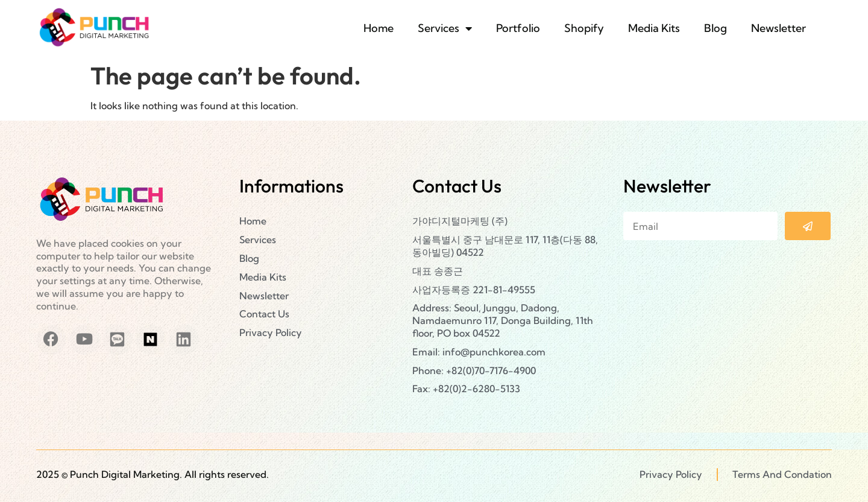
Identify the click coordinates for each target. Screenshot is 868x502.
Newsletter (778, 28)
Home (379, 28)
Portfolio (518, 28)
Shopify (584, 28)
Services (445, 28)
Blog (715, 28)
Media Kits (654, 28)
